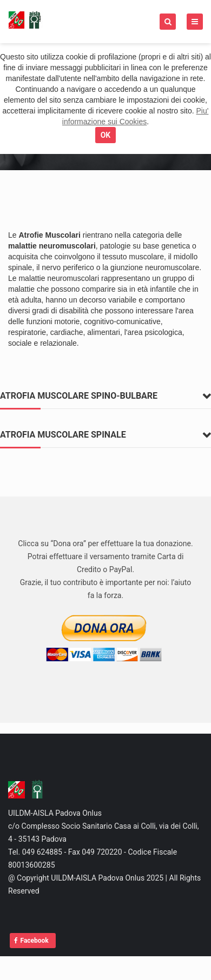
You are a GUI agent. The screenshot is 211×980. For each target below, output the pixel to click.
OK (106, 135)
